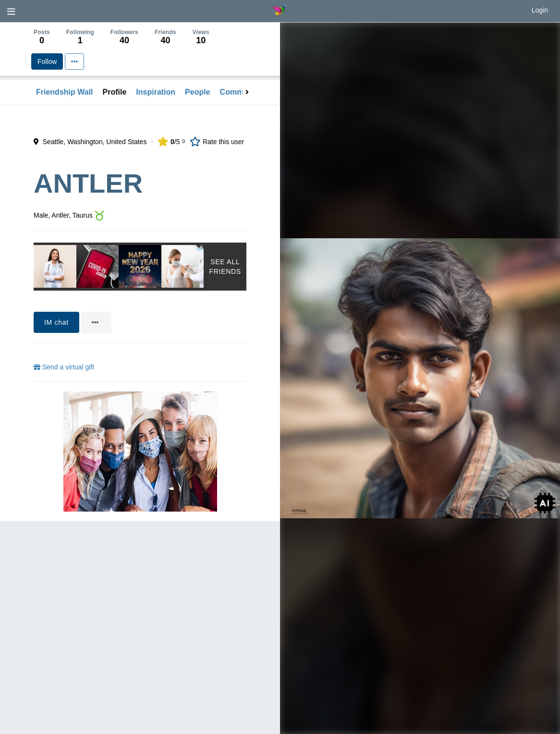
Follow (47, 61)
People (197, 92)
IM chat (56, 322)
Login (540, 10)
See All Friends (225, 267)
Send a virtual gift (64, 367)
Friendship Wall (65, 92)
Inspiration (156, 92)
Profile (115, 92)
